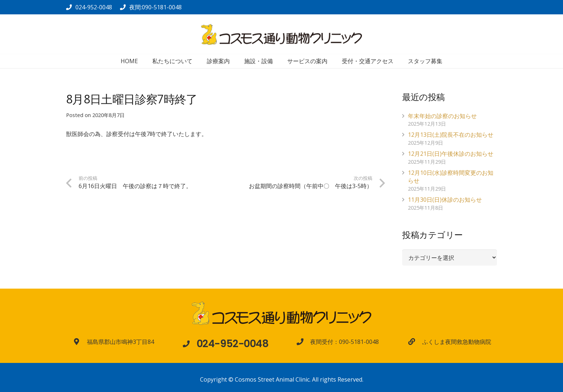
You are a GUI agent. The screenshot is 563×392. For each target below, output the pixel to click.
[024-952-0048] (190, 344)
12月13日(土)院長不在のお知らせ (451, 135)
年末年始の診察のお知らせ (442, 116)
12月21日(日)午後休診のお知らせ (451, 154)
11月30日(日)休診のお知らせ (445, 200)
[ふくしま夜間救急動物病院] (415, 342)
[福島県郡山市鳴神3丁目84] (80, 342)
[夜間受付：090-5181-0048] (303, 342)
